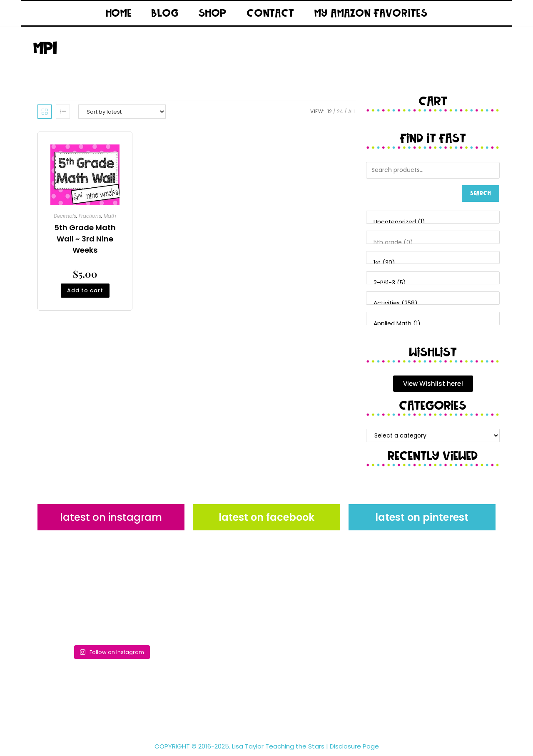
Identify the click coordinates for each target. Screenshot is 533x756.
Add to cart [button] (85, 291)
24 (340, 111)
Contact (271, 13)
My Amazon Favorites (371, 13)
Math (110, 216)
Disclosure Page (354, 746)
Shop (213, 13)
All (352, 111)
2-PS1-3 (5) (433, 283)
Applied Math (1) (433, 324)
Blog (165, 13)
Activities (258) (433, 303)
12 (330, 111)
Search (481, 193)
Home (119, 13)
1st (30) (433, 263)
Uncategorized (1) (433, 222)
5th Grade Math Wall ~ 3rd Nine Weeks (85, 239)
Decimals (65, 216)
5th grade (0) (433, 243)
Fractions (90, 216)
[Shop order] (122, 112)
